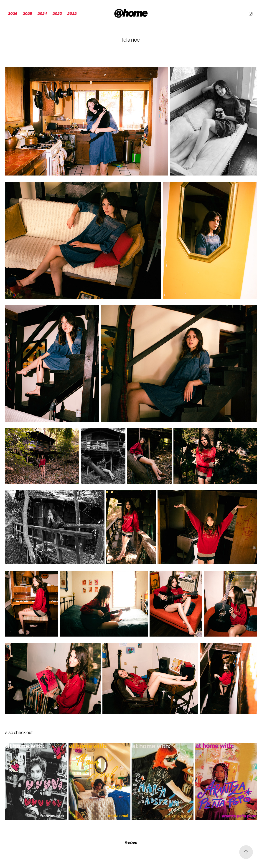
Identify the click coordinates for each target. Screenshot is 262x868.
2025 (27, 14)
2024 (42, 14)
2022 (72, 14)
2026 (13, 14)
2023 (57, 14)
